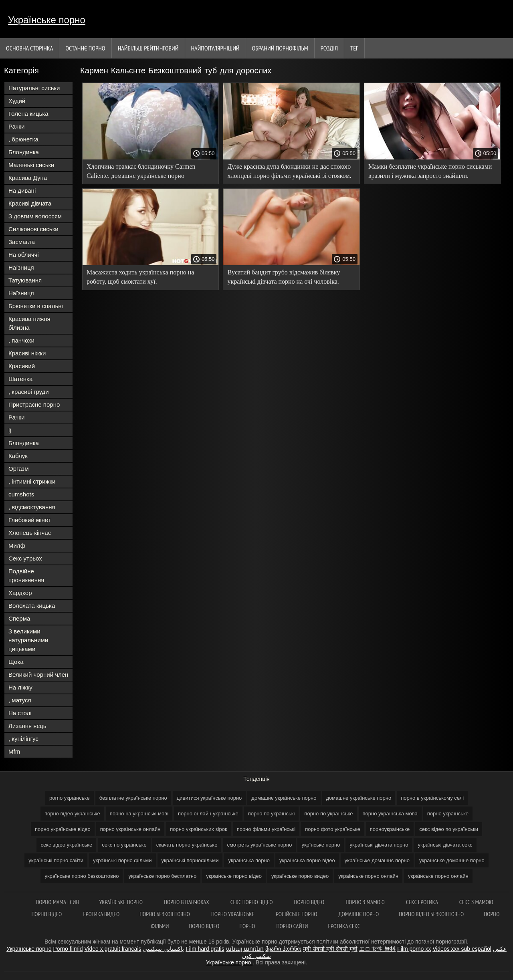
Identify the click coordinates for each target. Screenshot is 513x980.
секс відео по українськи (449, 829)
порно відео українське (72, 814)
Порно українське (233, 914)
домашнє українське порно (284, 798)
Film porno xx (414, 949)
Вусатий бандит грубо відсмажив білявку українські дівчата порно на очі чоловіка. (284, 277)
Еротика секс (344, 926)
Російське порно (297, 914)
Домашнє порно (359, 914)
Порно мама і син (57, 902)
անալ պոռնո (245, 949)
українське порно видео (300, 876)
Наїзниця (21, 267)
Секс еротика (423, 902)
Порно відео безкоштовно (431, 914)
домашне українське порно (359, 798)
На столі (20, 713)
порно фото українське (333, 829)
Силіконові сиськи (33, 229)
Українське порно (47, 20)
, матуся (20, 700)
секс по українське (124, 845)
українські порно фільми (122, 860)
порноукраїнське (390, 829)
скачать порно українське (187, 845)
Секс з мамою (476, 902)
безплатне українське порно (133, 798)
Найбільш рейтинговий (148, 48)
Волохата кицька (32, 606)
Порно (248, 926)
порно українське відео (63, 829)
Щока (16, 662)
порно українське (448, 814)
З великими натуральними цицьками (28, 640)
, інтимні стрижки (32, 481)
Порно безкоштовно (165, 914)
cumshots (21, 494)
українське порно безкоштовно (82, 876)
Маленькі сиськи (31, 165)
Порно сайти (292, 926)
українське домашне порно (452, 860)
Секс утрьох (25, 558)
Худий (17, 101)
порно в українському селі (432, 798)
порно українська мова (390, 814)
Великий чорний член (38, 675)
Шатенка (20, 379)
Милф (17, 545)
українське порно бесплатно (162, 876)
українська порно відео (307, 860)
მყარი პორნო (283, 949)
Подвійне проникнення (26, 576)
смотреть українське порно (259, 845)
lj (10, 430)
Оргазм (19, 469)
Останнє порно (85, 48)
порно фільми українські (266, 829)
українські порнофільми (190, 860)
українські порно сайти (56, 860)
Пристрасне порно (34, 404)
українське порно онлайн (438, 876)
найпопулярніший (215, 48)
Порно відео (310, 902)
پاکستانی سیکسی (163, 949)
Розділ (329, 48)
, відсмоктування (32, 507)
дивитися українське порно (209, 798)
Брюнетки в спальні (36, 306)
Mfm (14, 751)
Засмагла (22, 242)
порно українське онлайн (130, 829)
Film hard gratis (205, 949)
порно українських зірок (198, 829)
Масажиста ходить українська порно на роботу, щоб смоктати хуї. (140, 277)
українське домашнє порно (377, 860)
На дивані (22, 191)
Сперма (19, 618)
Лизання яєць (27, 726)
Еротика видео (101, 914)
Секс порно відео (252, 902)
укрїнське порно (321, 845)
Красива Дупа (28, 178)
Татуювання (25, 280)
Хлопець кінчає (30, 533)
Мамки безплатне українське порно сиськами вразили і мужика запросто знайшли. (430, 171)
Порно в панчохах (187, 902)
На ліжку (20, 687)
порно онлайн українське (208, 814)
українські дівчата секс (445, 845)
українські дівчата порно (379, 845)
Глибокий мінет (29, 520)
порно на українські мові (139, 814)
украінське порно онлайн (368, 876)
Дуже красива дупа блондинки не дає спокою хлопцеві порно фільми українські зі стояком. (289, 171)
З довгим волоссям (35, 216)
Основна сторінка (29, 48)
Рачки (16, 126)
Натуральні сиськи (34, 88)
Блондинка (24, 152)
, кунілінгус (23, 739)
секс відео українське (66, 845)
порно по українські (272, 814)
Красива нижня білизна (29, 323)
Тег (354, 48)
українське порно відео (234, 876)
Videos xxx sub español (462, 949)
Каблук (18, 456)
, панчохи (21, 340)
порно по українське (328, 814)
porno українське (70, 798)
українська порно (249, 860)
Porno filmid (68, 949)
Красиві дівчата (30, 203)
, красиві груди (29, 392)
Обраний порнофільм (280, 48)
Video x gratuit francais (113, 949)
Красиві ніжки (27, 353)
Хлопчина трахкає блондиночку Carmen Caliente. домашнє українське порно (141, 171)
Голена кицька (28, 114)
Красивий (22, 366)
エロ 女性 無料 (378, 949)
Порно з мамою (366, 902)
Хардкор (20, 593)
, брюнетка (23, 139)
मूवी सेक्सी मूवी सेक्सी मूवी (330, 949)
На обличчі (24, 255)
